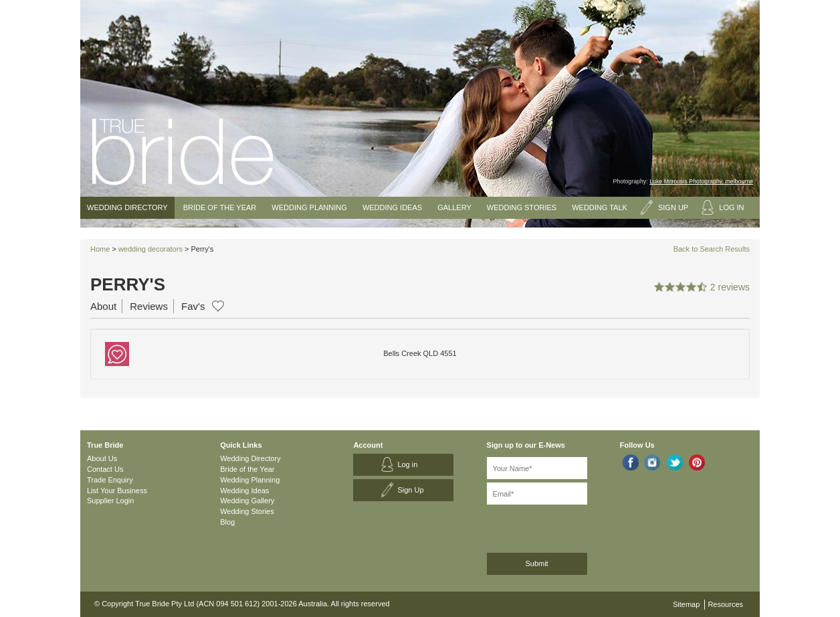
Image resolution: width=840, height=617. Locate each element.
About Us (102, 458)
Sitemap (686, 604)
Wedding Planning (309, 207)
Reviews (149, 306)
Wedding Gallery (247, 501)
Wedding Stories (522, 207)
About (103, 306)
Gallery (454, 207)
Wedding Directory (127, 207)
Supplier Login (110, 501)
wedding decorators (150, 249)
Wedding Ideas (392, 207)
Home (100, 249)
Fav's (193, 306)
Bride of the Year (220, 207)
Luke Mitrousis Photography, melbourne (701, 181)
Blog (227, 522)
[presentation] (558, 526)
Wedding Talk (600, 207)
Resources (725, 604)
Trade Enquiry (110, 480)
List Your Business (117, 491)
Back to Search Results (712, 249)
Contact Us (105, 469)
